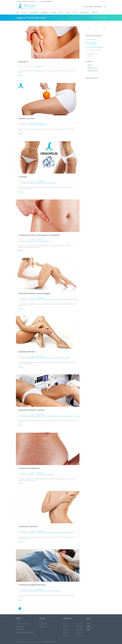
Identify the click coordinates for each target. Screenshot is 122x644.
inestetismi (47, 300)
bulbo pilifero (32, 358)
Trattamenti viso (91, 71)
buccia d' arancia (24, 125)
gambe (49, 358)
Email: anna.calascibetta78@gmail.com (25, 632)
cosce (45, 416)
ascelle (22, 533)
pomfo (71, 300)
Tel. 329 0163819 (20, 627)
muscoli (38, 591)
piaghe (44, 591)
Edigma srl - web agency (51, 642)
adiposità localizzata (29, 416)
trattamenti (47, 241)
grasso (58, 416)
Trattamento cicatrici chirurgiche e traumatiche (39, 235)
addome (23, 358)
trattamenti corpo (44, 125)
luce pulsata (57, 358)
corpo (40, 300)
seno (47, 474)
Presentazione (43, 627)
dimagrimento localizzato (40, 183)
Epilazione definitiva (27, 352)
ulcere (61, 591)
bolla (35, 300)
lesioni (30, 591)
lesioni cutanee (56, 300)
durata (49, 416)
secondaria (52, 533)
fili (38, 474)
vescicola (75, 300)
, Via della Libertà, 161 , (27, 1)
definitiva (37, 358)
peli (61, 358)
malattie (34, 591)
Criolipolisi (23, 177)
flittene (27, 591)
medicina (31, 241)
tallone (52, 591)
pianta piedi (34, 533)
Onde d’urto (23, 62)
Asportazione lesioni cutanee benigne (34, 293)
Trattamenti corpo (102, 18)
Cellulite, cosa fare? (27, 118)
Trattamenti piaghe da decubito (32, 585)
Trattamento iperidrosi (28, 526)
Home (95, 18)
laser (51, 300)
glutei (55, 416)
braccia (27, 358)
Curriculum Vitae (43, 624)
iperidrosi (26, 533)
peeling (35, 241)
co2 (37, 300)
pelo (63, 358)
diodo (41, 358)
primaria (39, 533)
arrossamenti (24, 300)
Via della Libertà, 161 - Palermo (23, 624)
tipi (43, 241)
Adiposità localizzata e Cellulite (31, 410)
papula (65, 300)
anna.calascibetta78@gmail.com (46, 1)
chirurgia (23, 241)
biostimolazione (28, 474)
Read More (21, 75)
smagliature (51, 474)
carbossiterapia (32, 125)
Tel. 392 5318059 (20, 630)
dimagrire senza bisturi (52, 183)
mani (30, 533)
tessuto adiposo (77, 416)
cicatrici (27, 241)
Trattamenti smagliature (29, 468)
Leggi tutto (21, 134)
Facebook (89, 624)
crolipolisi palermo (30, 183)
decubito (23, 591)
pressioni (48, 591)
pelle (68, 300)
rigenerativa (40, 241)
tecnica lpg (70, 416)
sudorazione (57, 533)
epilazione (45, 358)
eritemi (43, 300)
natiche (43, 474)
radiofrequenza (64, 416)
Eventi (89, 65)
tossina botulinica (64, 533)
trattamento (67, 358)
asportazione (30, 300)
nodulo (62, 300)
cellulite (38, 125)
